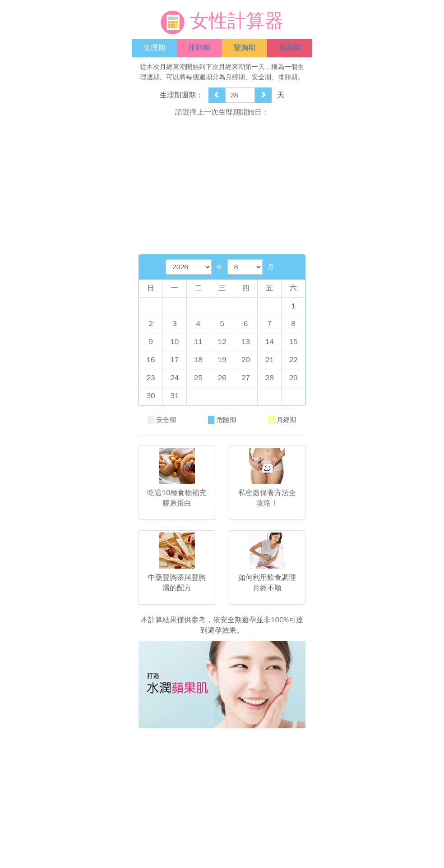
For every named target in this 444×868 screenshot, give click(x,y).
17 (174, 360)
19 (222, 360)
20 (246, 360)
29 (293, 378)
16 (150, 360)
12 (222, 342)
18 (198, 360)
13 (246, 342)
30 (150, 396)
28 (270, 378)
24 (174, 378)
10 (174, 342)
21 (270, 360)
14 (270, 342)
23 (150, 378)
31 (174, 396)
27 (246, 378)
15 (293, 342)
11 (198, 342)
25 (198, 378)
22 (293, 360)
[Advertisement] (222, 186)
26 (222, 378)
